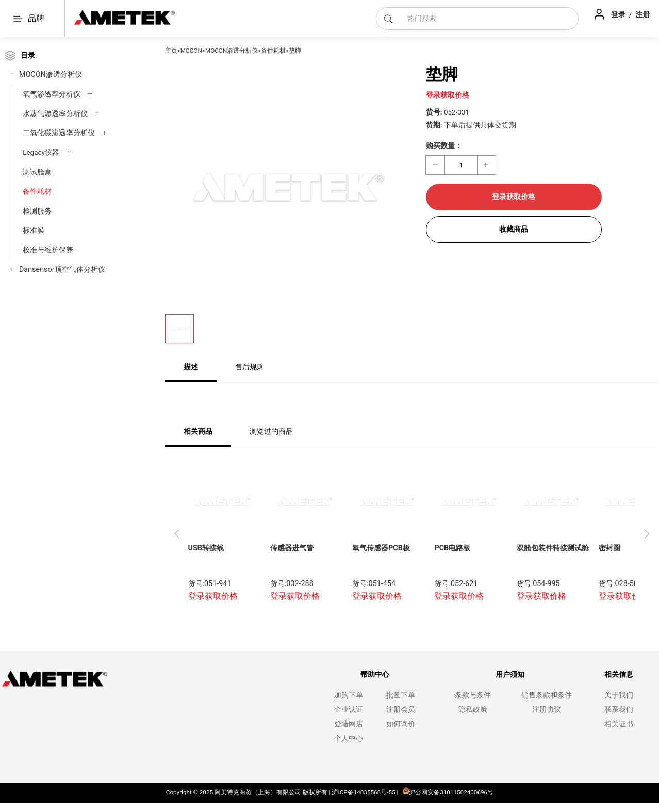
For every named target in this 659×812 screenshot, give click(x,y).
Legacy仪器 (41, 152)
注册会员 (401, 710)
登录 (619, 14)
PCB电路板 (452, 548)
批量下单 (401, 695)
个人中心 (349, 738)
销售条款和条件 (547, 695)
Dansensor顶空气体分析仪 (62, 270)
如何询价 (401, 724)
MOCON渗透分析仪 (51, 75)
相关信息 (619, 675)
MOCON (191, 51)
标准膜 (34, 230)
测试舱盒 (37, 172)
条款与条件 (473, 695)
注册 (642, 14)
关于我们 (619, 695)
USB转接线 (206, 548)
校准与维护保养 (48, 250)
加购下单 (349, 695)
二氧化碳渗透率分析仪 (59, 133)
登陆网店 (349, 724)
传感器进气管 (292, 548)
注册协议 (547, 710)
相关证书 (619, 724)
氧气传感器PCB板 (381, 548)
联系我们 (619, 710)
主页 (171, 51)
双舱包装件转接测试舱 (553, 548)
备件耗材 (37, 191)
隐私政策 (473, 710)
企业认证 (349, 710)
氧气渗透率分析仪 (52, 94)
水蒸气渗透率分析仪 (55, 113)
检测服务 (37, 211)
